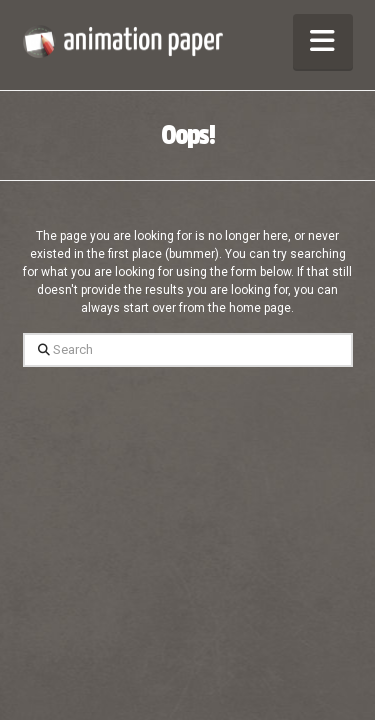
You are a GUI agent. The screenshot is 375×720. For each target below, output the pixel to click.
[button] (323, 41)
